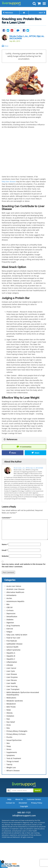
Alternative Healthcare (15, 592)
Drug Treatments (13, 626)
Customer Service (34, 799)
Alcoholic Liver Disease (15, 589)
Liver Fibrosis (12, 680)
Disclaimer (23, 803)
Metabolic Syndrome (15, 701)
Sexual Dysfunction (14, 740)
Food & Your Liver (13, 638)
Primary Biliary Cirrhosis (16, 734)
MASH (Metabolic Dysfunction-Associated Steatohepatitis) (23, 694)
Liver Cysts (11, 671)
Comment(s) (24, 447)
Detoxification (12, 616)
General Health (12, 647)
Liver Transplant (13, 689)
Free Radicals (12, 641)
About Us (19, 799)
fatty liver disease (9, 181)
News (9, 710)
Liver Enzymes (12, 677)
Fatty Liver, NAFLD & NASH (17, 635)
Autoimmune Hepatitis (15, 601)
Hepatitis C (11, 659)
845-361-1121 (24, 812)
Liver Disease (12, 674)
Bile (8, 604)
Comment (7, 518)
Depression (11, 613)
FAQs (9, 799)
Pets (8, 728)
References (10, 439)
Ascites (9, 598)
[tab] (24, 439)
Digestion (10, 623)
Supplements (12, 752)
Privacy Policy (37, 803)
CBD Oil (9, 607)
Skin (8, 743)
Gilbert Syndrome (13, 650)
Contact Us (10, 803)
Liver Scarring (12, 686)
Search (38, 790)
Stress (9, 749)
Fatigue (9, 632)
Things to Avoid (13, 761)
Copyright (24, 806)
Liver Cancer (11, 668)
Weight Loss (11, 767)
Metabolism (11, 704)
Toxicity (9, 764)
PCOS (9, 725)
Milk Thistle (11, 707)
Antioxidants (11, 595)
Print (5, 46)
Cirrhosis (10, 610)
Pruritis (9, 737)
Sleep (9, 746)
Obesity (9, 713)
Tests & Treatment (14, 758)
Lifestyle (10, 665)
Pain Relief (11, 722)
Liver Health (11, 683)
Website (5, 556)
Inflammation (12, 662)
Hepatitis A (11, 653)
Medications (11, 698)
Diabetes (10, 620)
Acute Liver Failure (14, 586)
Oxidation (10, 716)
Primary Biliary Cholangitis (17, 731)
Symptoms (11, 755)
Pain (8, 719)
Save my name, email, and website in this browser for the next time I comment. (24, 565)
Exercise (10, 629)
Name (5, 544)
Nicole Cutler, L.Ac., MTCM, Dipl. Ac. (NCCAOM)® (27, 37)
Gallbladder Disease (14, 644)
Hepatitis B (11, 656)
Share (13, 453)
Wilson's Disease (13, 771)
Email (5, 550)
